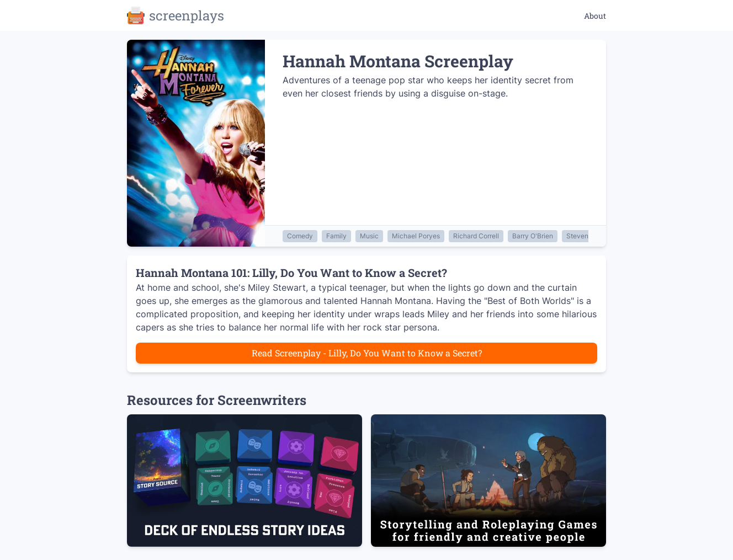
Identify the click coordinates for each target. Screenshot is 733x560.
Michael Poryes (416, 236)
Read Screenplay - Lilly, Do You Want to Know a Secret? (367, 353)
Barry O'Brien (533, 236)
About (595, 16)
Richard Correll (476, 236)
